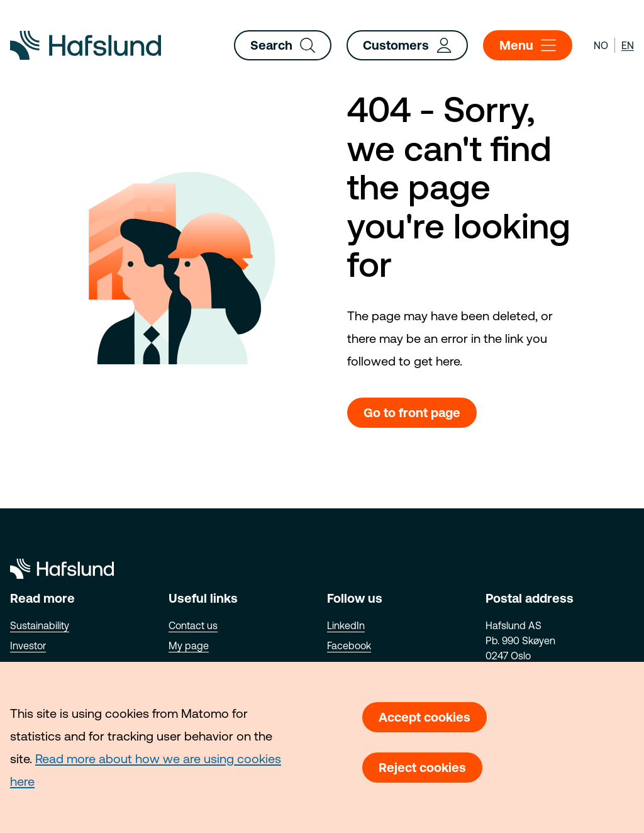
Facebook (349, 646)
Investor (28, 646)
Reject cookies (422, 767)
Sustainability (40, 625)
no (601, 45)
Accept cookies (425, 717)
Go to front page (412, 412)
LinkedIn (346, 625)
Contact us (193, 625)
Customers (407, 45)
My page (189, 646)
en (628, 45)
